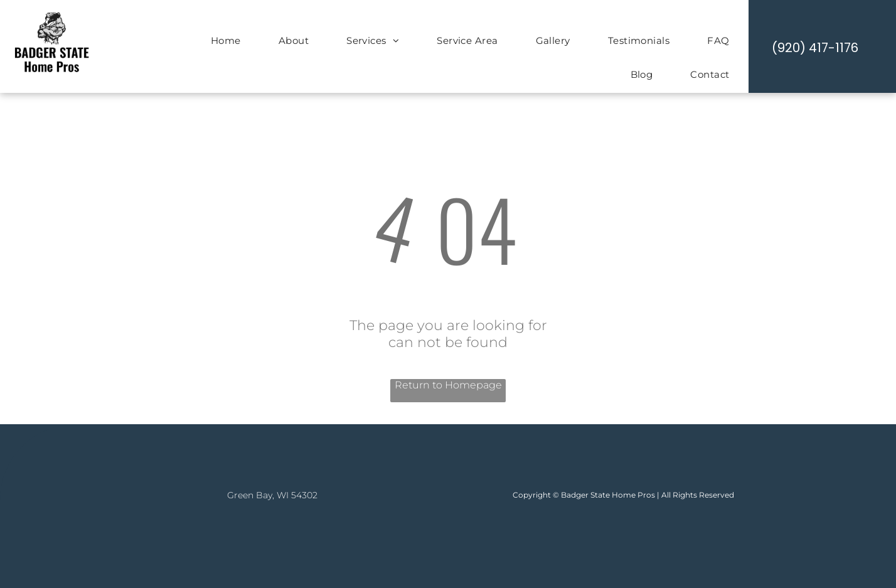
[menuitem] (226, 42)
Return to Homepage (448, 385)
